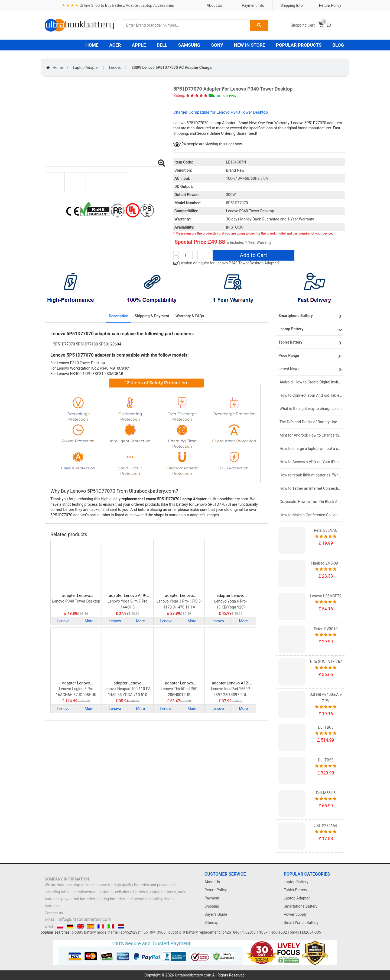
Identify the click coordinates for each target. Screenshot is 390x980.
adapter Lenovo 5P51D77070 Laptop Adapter (76, 596)
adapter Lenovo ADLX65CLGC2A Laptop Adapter (128, 683)
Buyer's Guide (216, 914)
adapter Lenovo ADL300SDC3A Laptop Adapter (76, 683)
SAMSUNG (189, 45)
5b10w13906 (155, 932)
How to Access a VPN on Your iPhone (311, 462)
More (89, 621)
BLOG (338, 45)
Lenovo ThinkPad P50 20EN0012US (179, 692)
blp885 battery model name (95, 932)
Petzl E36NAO (326, 530)
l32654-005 (311, 932)
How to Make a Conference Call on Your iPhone (311, 515)
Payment (212, 898)
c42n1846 (231, 932)
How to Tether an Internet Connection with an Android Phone (311, 488)
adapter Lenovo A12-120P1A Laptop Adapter (230, 683)
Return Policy (330, 5)
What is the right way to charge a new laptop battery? (311, 409)
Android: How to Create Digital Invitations (311, 382)
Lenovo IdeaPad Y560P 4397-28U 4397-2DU (230, 692)
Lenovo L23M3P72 (326, 596)
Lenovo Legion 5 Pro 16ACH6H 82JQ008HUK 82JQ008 (76, 692)
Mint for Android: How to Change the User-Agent (311, 435)
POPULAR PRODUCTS (299, 45)
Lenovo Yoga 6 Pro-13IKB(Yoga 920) (230, 604)
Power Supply (295, 914)
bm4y (295, 932)
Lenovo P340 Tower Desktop (76, 601)
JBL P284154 (326, 826)
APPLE (139, 45)
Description (119, 316)
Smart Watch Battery (301, 923)
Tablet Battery (295, 890)
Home (58, 68)
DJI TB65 (326, 727)
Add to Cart (253, 255)
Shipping (212, 906)
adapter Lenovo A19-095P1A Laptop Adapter (128, 596)
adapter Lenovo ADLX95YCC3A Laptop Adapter (231, 596)
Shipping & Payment (152, 316)
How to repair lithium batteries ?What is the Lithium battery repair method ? (311, 475)
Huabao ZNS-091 (326, 563)
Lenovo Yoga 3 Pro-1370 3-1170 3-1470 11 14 (179, 604)
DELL (162, 45)
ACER (115, 45)
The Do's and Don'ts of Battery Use (308, 422)
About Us (214, 5)
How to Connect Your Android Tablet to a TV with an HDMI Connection (311, 395)
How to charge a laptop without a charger (311, 449)
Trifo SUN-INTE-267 (326, 662)
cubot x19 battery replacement (194, 932)
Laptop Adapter (86, 68)
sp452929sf (131, 932)
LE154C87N (236, 162)
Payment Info (253, 5)
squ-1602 (279, 932)
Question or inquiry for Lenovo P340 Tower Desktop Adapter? (228, 263)
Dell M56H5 (326, 793)
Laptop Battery (296, 882)
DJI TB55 (326, 760)
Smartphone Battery (301, 906)
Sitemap (211, 923)
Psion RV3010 (326, 629)
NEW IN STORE (250, 45)
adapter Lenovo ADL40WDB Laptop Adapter (179, 596)
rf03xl (264, 932)
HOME (92, 45)
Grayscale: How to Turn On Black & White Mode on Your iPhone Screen (311, 502)
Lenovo (115, 68)
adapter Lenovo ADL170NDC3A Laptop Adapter (179, 683)
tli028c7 (249, 932)
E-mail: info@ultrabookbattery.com (78, 919)
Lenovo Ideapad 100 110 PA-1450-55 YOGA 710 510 (127, 692)
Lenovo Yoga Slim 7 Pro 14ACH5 (127, 604)
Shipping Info (292, 5)
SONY (217, 45)
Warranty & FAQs (190, 316)
